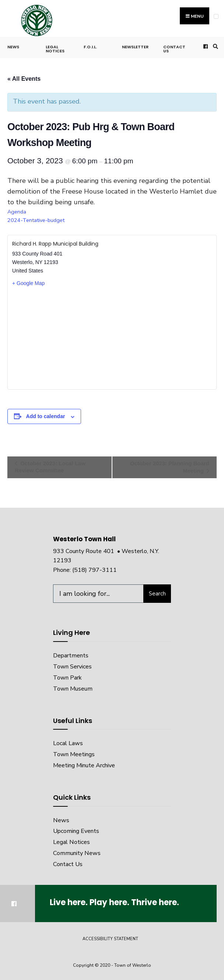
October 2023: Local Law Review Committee (50, 467)
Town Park (67, 678)
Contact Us (174, 49)
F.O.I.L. (90, 47)
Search (157, 594)
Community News (77, 853)
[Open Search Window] (214, 46)
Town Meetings (74, 754)
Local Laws (68, 743)
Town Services (72, 667)
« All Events (24, 79)
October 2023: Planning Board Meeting (170, 467)
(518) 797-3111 (94, 570)
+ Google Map (28, 283)
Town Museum (73, 689)
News (13, 47)
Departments (71, 656)
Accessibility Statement (110, 939)
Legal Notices (55, 49)
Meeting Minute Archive (84, 765)
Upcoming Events (76, 831)
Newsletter (135, 47)
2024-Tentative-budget (36, 220)
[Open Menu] (216, 16)
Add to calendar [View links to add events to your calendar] (46, 416)
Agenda (17, 212)
